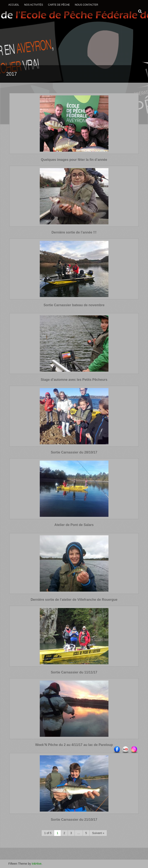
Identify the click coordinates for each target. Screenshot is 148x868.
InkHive (37, 864)
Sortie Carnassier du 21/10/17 (74, 820)
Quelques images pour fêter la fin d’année (74, 160)
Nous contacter (87, 5)
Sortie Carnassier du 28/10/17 (74, 452)
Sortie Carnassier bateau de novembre (74, 305)
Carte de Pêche (59, 5)
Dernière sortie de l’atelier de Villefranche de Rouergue (74, 600)
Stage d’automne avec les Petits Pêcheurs (74, 380)
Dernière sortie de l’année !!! (74, 232)
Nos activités (34, 5)
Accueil (14, 5)
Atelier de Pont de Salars (74, 525)
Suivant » (98, 833)
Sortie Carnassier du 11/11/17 (74, 672)
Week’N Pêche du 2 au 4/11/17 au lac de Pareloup (74, 745)
